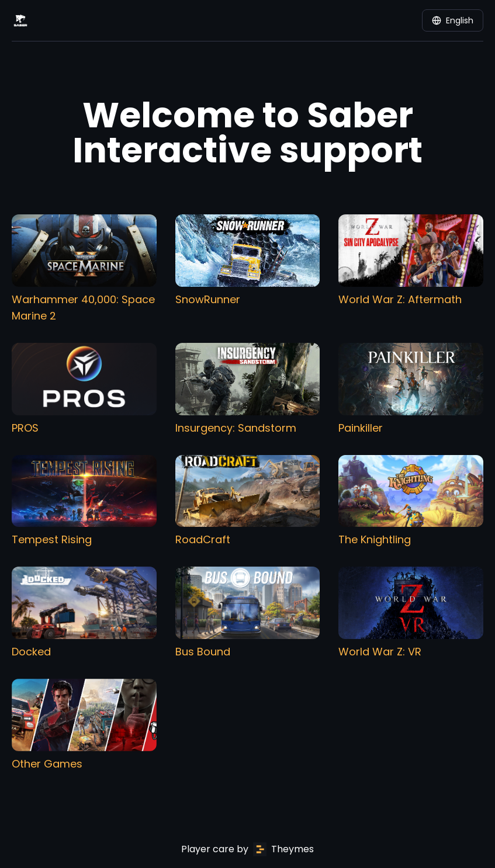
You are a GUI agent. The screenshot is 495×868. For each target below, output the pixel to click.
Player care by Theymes (248, 849)
